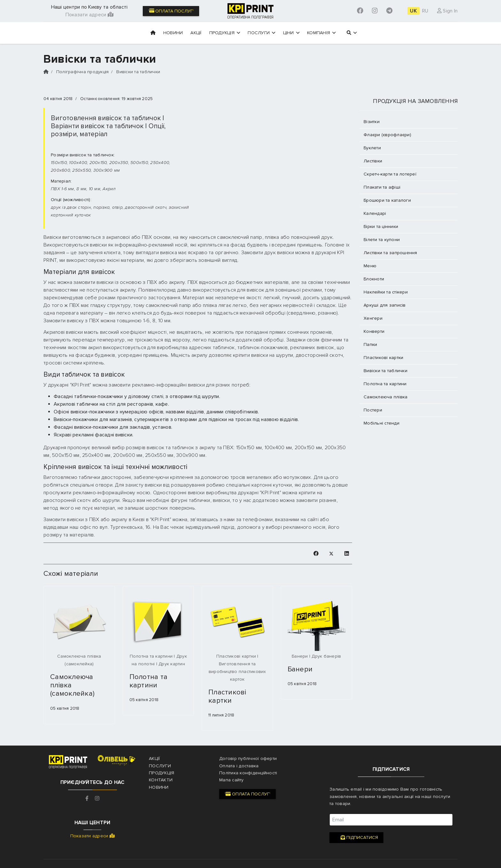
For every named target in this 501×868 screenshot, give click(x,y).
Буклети (372, 148)
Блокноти (374, 279)
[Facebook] (360, 11)
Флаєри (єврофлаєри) (387, 135)
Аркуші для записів (385, 305)
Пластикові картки (227, 696)
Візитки (372, 122)
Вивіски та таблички (385, 371)
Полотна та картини (149, 681)
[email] (391, 820)
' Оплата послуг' (171, 11)
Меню (370, 266)
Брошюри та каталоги (387, 200)
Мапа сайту (231, 780)
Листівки (373, 161)
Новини (173, 33)
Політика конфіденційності (248, 773)
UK (413, 11)
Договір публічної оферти (248, 759)
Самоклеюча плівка (385, 397)
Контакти (161, 780)
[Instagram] (375, 11)
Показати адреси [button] (89, 15)
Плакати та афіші (382, 187)
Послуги (261, 33)
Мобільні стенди (382, 423)
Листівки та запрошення (390, 253)
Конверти (374, 331)
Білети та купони (382, 240)
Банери (300, 669)
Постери (373, 410)
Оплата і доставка (239, 766)
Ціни (291, 33)
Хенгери (373, 318)
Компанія (321, 33)
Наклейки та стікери (386, 292)
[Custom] (389, 11)
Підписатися (356, 838)
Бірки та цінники (381, 227)
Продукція (225, 33)
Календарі (375, 213)
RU (425, 11)
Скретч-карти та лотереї (390, 174)
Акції (196, 33)
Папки (370, 344)
